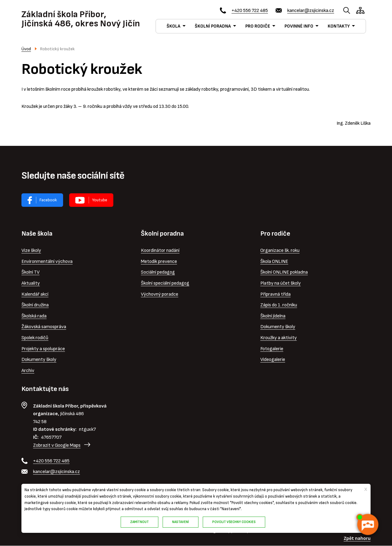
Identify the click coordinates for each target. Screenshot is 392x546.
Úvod (26, 49)
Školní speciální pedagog (165, 283)
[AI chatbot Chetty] (367, 525)
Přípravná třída (275, 294)
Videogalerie (273, 360)
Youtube (100, 200)
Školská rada (34, 316)
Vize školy (31, 250)
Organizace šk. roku (280, 250)
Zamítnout (139, 522)
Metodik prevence (159, 262)
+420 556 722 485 (250, 11)
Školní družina (35, 305)
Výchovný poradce (160, 294)
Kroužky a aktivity (279, 338)
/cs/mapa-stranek (360, 10)
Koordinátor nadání (160, 250)
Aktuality (31, 283)
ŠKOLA (173, 26)
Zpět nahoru (357, 538)
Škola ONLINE (274, 262)
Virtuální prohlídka (91, 200)
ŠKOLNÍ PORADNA (213, 26)
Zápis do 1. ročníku (279, 305)
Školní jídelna (273, 316)
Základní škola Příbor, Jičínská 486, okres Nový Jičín (81, 19)
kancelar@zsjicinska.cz (311, 11)
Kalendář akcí (35, 294)
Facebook (48, 200)
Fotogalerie (272, 349)
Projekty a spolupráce (43, 349)
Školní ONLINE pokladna (284, 272)
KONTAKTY (339, 26)
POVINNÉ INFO (299, 26)
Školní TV (30, 272)
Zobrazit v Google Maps (57, 445)
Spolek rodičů (35, 338)
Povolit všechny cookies (234, 522)
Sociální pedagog (158, 272)
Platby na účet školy (281, 283)
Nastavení (181, 522)
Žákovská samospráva (44, 327)
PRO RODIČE (258, 26)
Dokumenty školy (39, 360)
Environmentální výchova (47, 262)
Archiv (28, 371)
